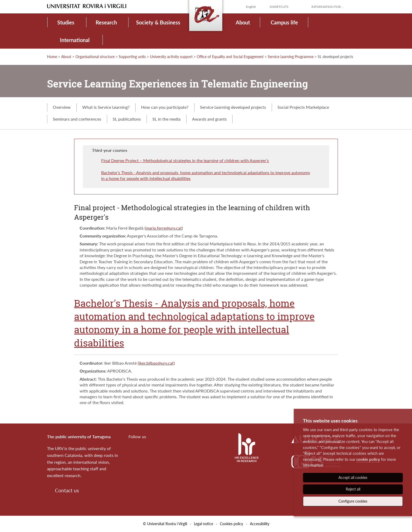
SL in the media (166, 119)
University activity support (171, 57)
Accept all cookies (353, 477)
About (243, 22)
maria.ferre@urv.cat (164, 228)
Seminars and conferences (77, 119)
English (251, 7)
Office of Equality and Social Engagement (230, 57)
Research (106, 22)
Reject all (353, 489)
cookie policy (368, 459)
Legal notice (204, 524)
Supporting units (132, 57)
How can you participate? (165, 107)
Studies (66, 22)
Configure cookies (353, 501)
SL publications (127, 119)
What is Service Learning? (106, 107)
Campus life (284, 22)
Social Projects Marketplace (303, 107)
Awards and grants (209, 119)
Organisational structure (95, 57)
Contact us (67, 490)
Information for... (327, 7)
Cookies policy (231, 524)
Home (52, 57)
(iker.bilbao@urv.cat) (156, 363)
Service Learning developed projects (233, 107)
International (75, 40)
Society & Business (158, 22)
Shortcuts (279, 7)
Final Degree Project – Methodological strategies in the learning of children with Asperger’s (185, 160)
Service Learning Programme (291, 57)
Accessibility (260, 524)
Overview (62, 107)
